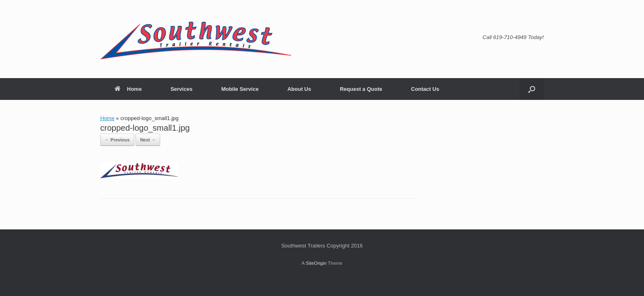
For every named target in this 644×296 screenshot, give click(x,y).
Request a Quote (361, 89)
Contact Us (425, 89)
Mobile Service (240, 89)
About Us (299, 89)
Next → (148, 140)
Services (182, 89)
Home (128, 89)
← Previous (117, 140)
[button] (532, 89)
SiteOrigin (316, 263)
